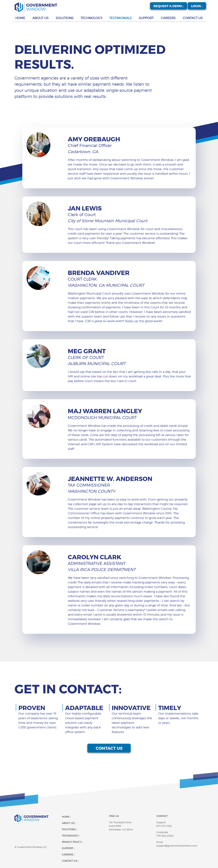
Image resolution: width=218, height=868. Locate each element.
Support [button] (146, 18)
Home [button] (20, 18)
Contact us (109, 765)
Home (66, 817)
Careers (68, 854)
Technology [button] (91, 18)
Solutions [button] (65, 18)
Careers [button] (168, 18)
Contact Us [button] (193, 18)
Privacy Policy (72, 842)
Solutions (69, 829)
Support (68, 848)
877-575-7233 (164, 826)
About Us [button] (40, 18)
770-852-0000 (165, 836)
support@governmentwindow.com (177, 846)
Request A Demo (169, 6)
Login (197, 6)
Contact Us (70, 861)
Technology (71, 836)
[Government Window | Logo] (36, 7)
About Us (69, 823)
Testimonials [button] (120, 18)
